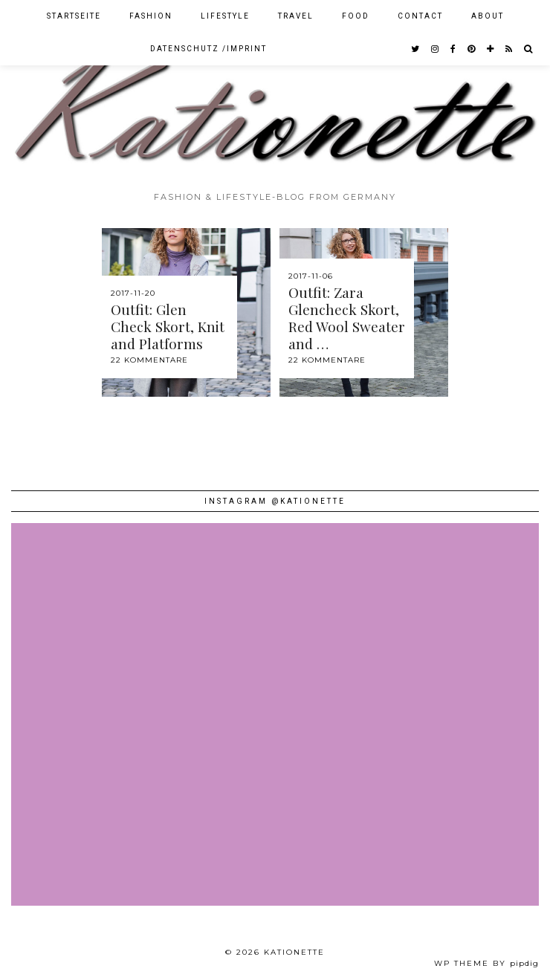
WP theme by (486, 963)
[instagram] (436, 49)
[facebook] (454, 49)
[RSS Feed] (509, 49)
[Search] (529, 49)
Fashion (151, 16)
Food (356, 16)
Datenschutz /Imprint (208, 49)
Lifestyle (225, 16)
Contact (420, 16)
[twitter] (416, 49)
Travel (296, 16)
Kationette (294, 952)
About (488, 16)
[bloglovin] (491, 49)
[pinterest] (472, 49)
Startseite (74, 16)
